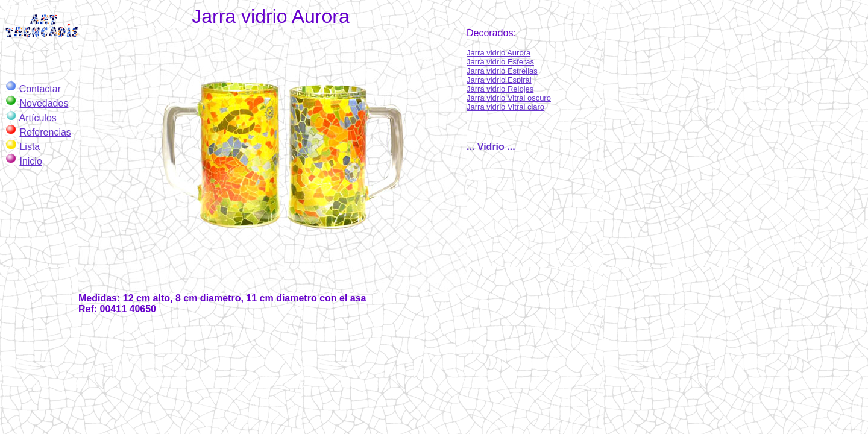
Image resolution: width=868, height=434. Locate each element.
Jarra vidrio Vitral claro (505, 107)
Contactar (40, 89)
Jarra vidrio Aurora (498, 53)
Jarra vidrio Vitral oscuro (509, 98)
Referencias (45, 132)
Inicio (30, 161)
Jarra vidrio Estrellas (502, 71)
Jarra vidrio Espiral (499, 80)
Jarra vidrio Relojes (500, 89)
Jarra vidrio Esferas (500, 62)
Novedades (44, 103)
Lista (30, 147)
